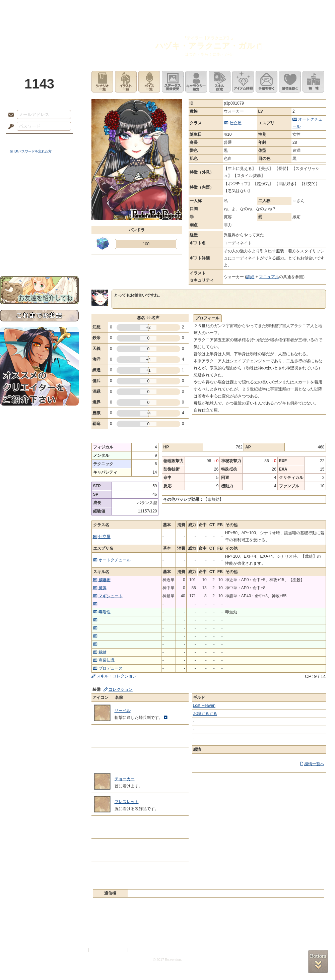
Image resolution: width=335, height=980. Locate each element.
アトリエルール (39, 225)
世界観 (39, 183)
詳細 (250, 277)
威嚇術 (105, 580)
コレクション (121, 689)
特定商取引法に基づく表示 (151, 950)
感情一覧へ (314, 764)
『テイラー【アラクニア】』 (209, 38)
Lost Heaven (204, 706)
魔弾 (103, 588)
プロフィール (207, 318)
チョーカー (125, 779)
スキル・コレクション (117, 676)
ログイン (23, 140)
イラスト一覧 (126, 82)
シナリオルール (39, 216)
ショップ (263, 8)
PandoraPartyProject (39, 37)
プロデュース (111, 668)
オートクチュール (115, 560)
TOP (24, 8)
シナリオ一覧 (102, 82)
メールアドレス (9, 115)
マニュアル (269, 277)
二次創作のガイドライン (196, 950)
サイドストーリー (39, 195)
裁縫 (103, 652)
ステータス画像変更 (173, 82)
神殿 (72, 8)
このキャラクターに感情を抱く (290, 82)
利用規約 (79, 950)
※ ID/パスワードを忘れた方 (31, 151)
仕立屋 (236, 123)
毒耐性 (105, 612)
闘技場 (311, 8)
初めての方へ (39, 243)
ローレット (120, 8)
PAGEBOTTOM (318, 962)
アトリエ (167, 8)
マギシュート (111, 596)
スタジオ (215, 8)
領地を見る (313, 82)
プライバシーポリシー (109, 950)
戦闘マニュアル (39, 233)
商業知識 (107, 660)
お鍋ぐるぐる (205, 714)
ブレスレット (127, 802)
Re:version (255, 950)
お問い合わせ (39, 255)
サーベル (123, 711)
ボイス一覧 (149, 82)
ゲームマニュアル (39, 206)
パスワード (9, 127)
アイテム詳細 (243, 82)
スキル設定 (220, 82)
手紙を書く (266, 82)
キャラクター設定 (196, 82)
